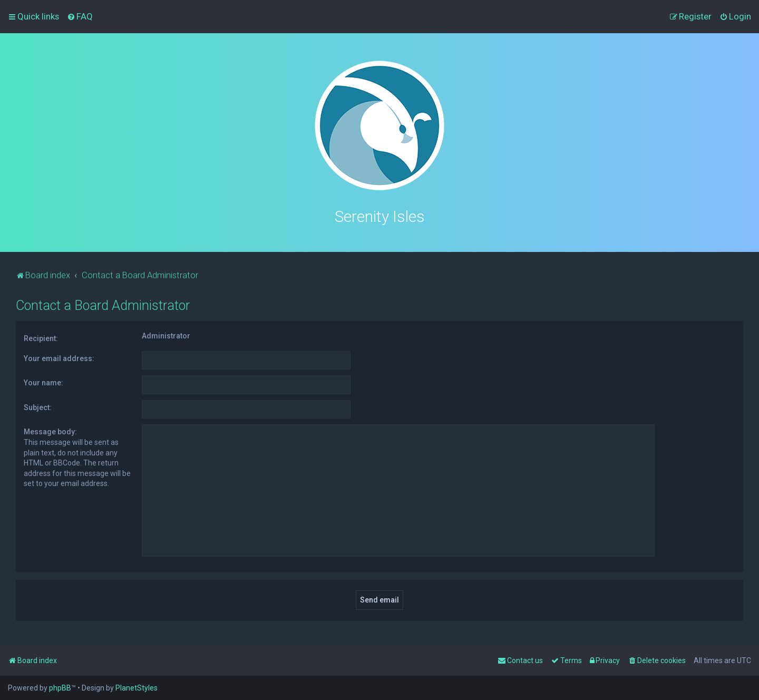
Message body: (50, 431)
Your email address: (59, 357)
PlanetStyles (137, 688)
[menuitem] (80, 16)
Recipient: (41, 337)
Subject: (38, 406)
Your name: (43, 382)
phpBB (60, 688)
